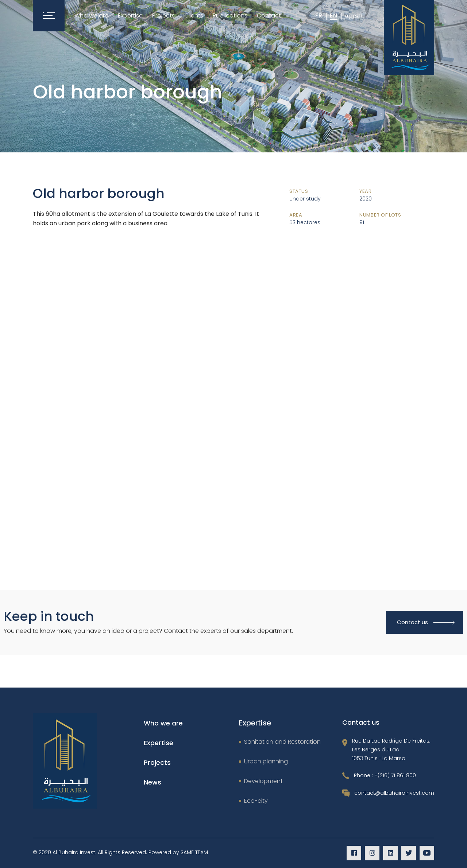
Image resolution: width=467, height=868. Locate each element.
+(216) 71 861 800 (395, 775)
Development (263, 781)
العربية (354, 15)
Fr (319, 15)
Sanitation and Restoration (282, 742)
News (153, 782)
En (334, 15)
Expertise (159, 743)
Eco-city (256, 801)
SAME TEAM (194, 852)
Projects (157, 762)
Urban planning (266, 761)
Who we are (163, 723)
